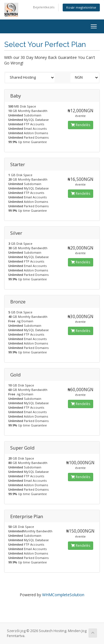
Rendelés (81, 125)
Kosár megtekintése (81, 7)
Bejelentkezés (44, 7)
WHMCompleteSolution (63, 595)
